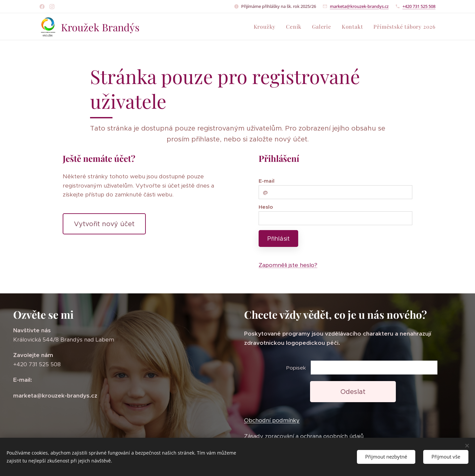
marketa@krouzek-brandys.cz (359, 6)
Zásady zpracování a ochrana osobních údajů (304, 436)
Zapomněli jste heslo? (288, 265)
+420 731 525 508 (419, 6)
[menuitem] (267, 27)
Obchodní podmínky (272, 421)
